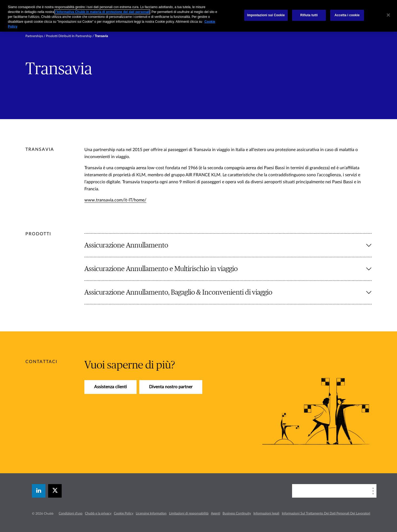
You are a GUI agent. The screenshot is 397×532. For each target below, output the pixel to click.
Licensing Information (151, 513)
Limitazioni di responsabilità (189, 513)
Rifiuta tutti (309, 15)
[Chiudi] (388, 15)
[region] (199, 16)
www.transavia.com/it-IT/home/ (115, 200)
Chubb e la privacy (98, 513)
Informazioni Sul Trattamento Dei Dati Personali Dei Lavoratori (326, 513)
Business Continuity (237, 513)
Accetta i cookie (347, 15)
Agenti (216, 513)
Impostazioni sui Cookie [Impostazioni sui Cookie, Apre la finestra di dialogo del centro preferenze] (266, 15)
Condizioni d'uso (71, 513)
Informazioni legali (266, 513)
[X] (55, 491)
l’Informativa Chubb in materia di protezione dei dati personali (102, 12)
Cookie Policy (124, 513)
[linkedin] (39, 491)
